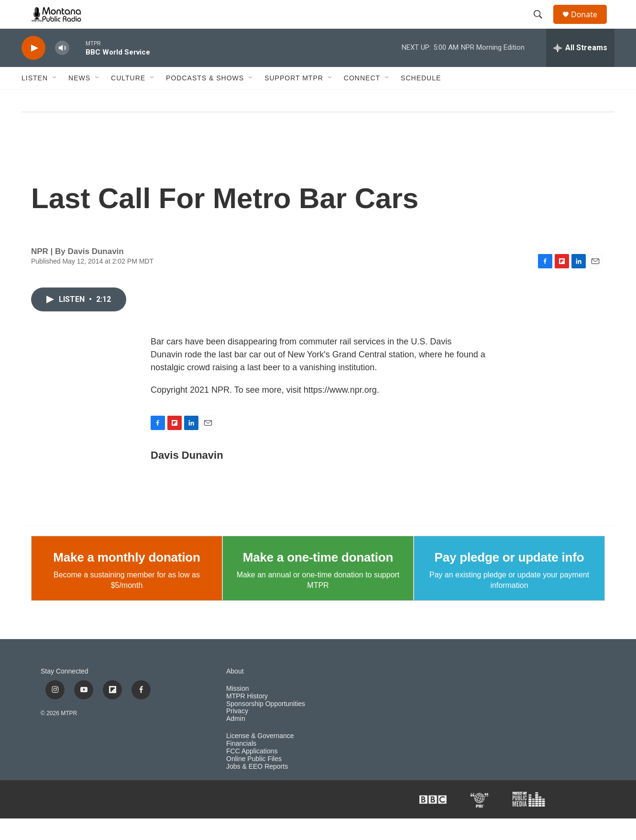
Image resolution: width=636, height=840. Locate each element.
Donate (590, 25)
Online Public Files (254, 780)
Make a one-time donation (318, 579)
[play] (33, 70)
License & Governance (260, 757)
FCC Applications (252, 773)
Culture (128, 99)
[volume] (62, 70)
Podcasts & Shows (205, 99)
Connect (362, 99)
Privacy (237, 733)
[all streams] (580, 69)
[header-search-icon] (542, 25)
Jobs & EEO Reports (257, 788)
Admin (236, 740)
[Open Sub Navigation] (55, 99)
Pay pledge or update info (510, 579)
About (235, 693)
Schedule (421, 99)
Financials (241, 765)
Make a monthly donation (126, 579)
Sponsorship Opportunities (266, 725)
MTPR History (247, 718)
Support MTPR (294, 99)
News (79, 99)
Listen (35, 99)
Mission (237, 710)
